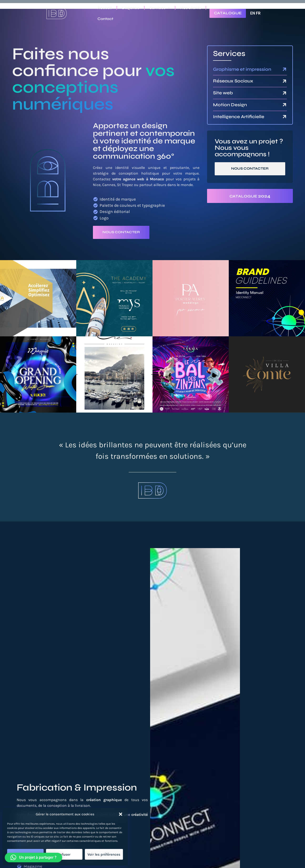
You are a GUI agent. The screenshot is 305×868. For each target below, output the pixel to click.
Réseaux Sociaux (233, 81)
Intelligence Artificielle (239, 117)
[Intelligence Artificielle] (285, 117)
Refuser (64, 854)
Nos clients (191, 8)
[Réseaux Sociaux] (285, 81)
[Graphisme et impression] (285, 69)
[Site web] (285, 93)
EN (253, 13)
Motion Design (230, 105)
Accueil (105, 8)
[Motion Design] (285, 105)
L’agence (131, 8)
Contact (105, 19)
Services (160, 8)
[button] (121, 814)
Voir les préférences (104, 854)
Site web (223, 93)
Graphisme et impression (242, 69)
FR (258, 13)
